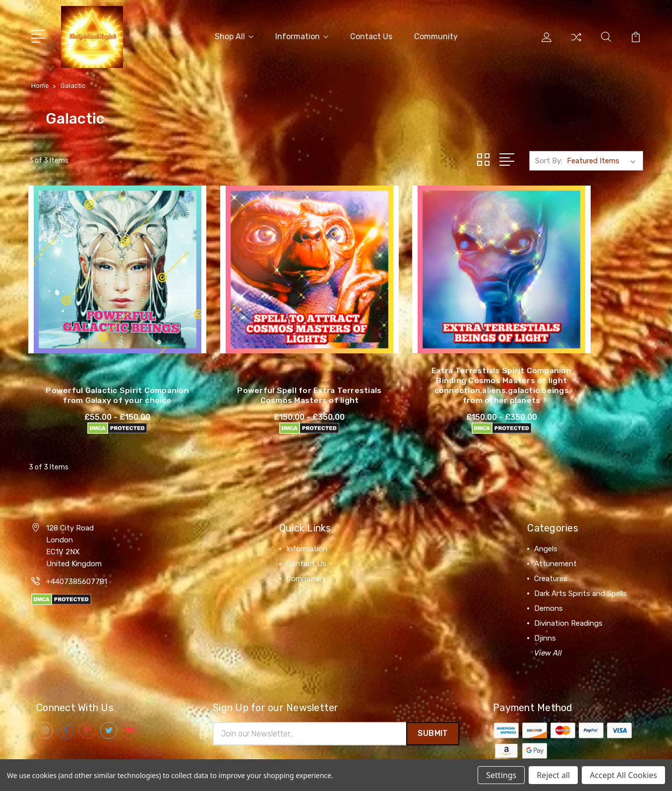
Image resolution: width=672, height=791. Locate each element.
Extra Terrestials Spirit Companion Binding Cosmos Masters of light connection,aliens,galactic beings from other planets (415, 363)
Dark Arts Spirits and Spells (580, 576)
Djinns (545, 621)
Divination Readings (568, 606)
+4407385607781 (77, 564)
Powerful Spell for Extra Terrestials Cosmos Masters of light (258, 373)
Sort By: (549, 159)
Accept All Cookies (623, 775)
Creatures (551, 561)
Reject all (553, 775)
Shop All (234, 35)
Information (302, 35)
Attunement (555, 546)
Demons (549, 591)
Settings (501, 775)
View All (548, 636)
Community (436, 35)
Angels (546, 531)
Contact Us (371, 35)
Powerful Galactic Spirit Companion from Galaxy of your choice (100, 373)
